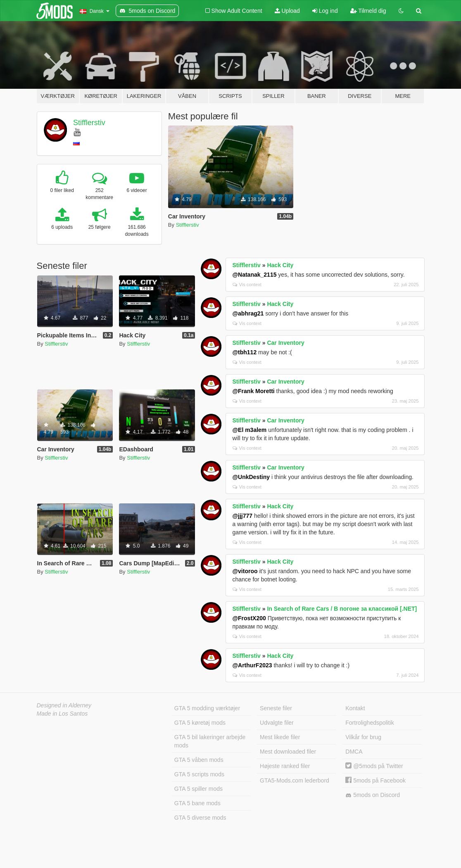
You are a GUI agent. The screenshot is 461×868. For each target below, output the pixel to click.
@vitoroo (245, 571)
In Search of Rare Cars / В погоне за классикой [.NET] (342, 609)
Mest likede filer (280, 737)
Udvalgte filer (277, 723)
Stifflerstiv (89, 123)
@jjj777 (242, 516)
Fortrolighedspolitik (370, 723)
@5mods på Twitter (374, 766)
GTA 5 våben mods (199, 760)
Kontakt (355, 708)
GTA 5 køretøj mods (200, 723)
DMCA (354, 752)
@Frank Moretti (253, 391)
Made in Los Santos (62, 714)
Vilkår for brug (363, 737)
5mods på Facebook (375, 780)
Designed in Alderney (64, 705)
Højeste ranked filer (285, 766)
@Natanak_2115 (254, 275)
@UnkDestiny (251, 477)
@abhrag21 (248, 313)
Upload (287, 11)
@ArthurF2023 (252, 665)
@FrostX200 (249, 618)
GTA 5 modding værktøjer (207, 708)
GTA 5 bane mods (197, 803)
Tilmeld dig (368, 11)
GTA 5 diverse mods (200, 818)
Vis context (247, 285)
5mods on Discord (373, 795)
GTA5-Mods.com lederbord (295, 780)
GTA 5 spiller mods (198, 789)
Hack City (280, 265)
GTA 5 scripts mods (199, 774)
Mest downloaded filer (288, 752)
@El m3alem (249, 430)
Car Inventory (285, 343)
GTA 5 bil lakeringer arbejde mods (210, 741)
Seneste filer (276, 708)
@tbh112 (244, 352)
